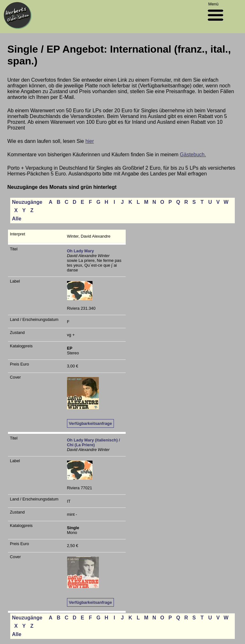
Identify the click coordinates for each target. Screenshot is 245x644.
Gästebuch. (193, 155)
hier (90, 141)
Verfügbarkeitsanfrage (90, 423)
